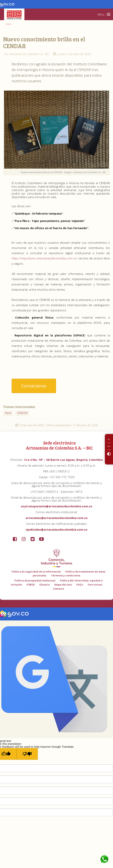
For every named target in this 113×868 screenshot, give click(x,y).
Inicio (9, 24)
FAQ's (80, 585)
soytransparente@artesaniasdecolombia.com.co (56, 506)
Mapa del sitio (63, 585)
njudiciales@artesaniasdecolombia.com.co (57, 529)
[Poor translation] (27, 754)
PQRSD (31, 585)
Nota (8, 413)
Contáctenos (34, 386)
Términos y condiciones (66, 575)
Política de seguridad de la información (36, 572)
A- (109, 439)
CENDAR (22, 413)
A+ (109, 446)
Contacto (58, 589)
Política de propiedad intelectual (35, 580)
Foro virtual (95, 585)
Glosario (45, 585)
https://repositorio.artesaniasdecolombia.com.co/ (44, 258)
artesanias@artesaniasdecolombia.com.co (57, 518)
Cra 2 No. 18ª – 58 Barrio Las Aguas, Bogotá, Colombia (63, 460)
